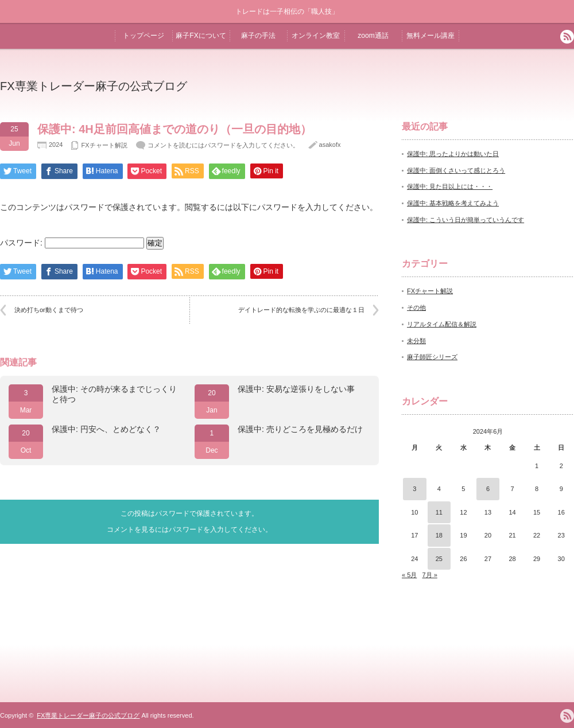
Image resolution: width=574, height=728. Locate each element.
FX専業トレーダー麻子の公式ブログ (94, 86)
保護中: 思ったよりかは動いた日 (453, 154)
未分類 (416, 341)
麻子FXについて (201, 36)
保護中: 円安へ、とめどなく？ (106, 429)
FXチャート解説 (104, 145)
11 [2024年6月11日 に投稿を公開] (439, 512)
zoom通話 (373, 36)
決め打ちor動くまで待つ (49, 310)
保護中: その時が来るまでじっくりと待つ (114, 394)
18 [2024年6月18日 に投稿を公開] (439, 535)
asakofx (330, 145)
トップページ (143, 36)
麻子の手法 (258, 36)
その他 (416, 307)
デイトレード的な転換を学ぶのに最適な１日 (301, 310)
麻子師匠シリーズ (432, 357)
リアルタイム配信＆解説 (442, 324)
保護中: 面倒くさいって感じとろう (456, 170)
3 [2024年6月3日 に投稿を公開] (414, 489)
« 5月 (409, 575)
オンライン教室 (316, 36)
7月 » (429, 575)
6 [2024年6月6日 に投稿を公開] (488, 489)
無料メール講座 (430, 36)
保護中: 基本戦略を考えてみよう (453, 203)
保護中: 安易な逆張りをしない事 (296, 389)
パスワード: (72, 243)
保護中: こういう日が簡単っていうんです (466, 220)
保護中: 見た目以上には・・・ (450, 186)
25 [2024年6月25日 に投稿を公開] (439, 559)
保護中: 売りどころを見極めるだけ (300, 429)
